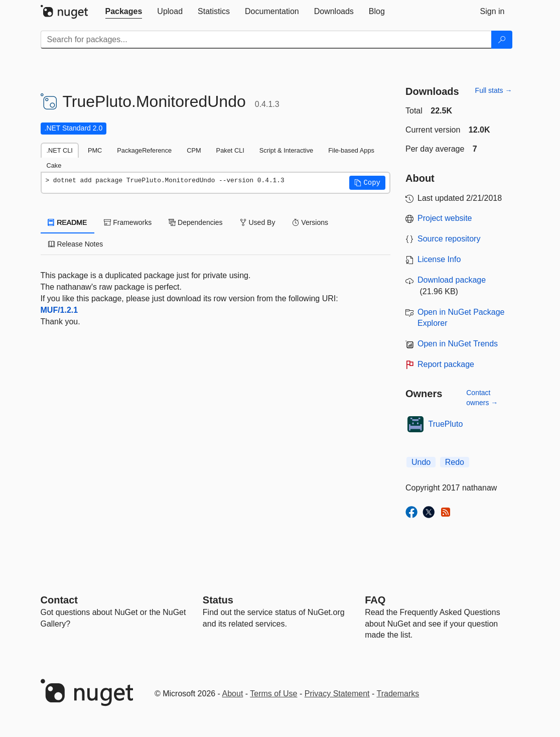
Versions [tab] (310, 222)
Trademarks (398, 694)
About (233, 694)
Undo (421, 462)
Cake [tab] (54, 165)
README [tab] (68, 222)
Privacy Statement (337, 694)
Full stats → (494, 90)
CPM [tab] (194, 150)
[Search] (502, 40)
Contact (59, 600)
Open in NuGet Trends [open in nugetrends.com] (458, 344)
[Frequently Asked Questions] (375, 600)
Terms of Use (273, 694)
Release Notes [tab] (76, 244)
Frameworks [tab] (128, 222)
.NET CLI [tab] (60, 150)
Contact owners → (482, 398)
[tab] (124, 12)
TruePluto (446, 424)
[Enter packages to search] (266, 40)
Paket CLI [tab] (230, 150)
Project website (445, 218)
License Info (439, 259)
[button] (367, 183)
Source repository (449, 239)
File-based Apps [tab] (351, 150)
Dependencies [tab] (195, 222)
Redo (455, 462)
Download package (452, 280)
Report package (446, 364)
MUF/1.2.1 (59, 310)
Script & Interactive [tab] (286, 150)
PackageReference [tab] (144, 150)
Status (218, 600)
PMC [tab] (95, 150)
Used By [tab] (258, 222)
